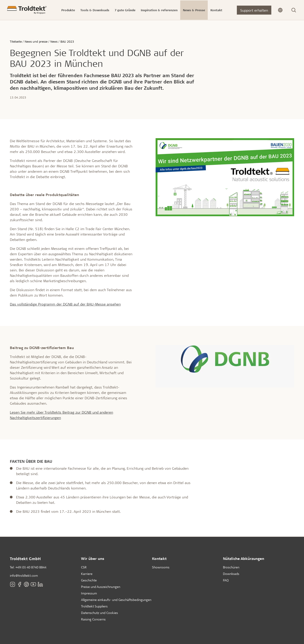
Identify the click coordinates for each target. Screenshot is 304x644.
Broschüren (231, 567)
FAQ (226, 580)
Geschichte (89, 580)
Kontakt (159, 558)
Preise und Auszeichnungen (101, 587)
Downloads (231, 574)
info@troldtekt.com (24, 575)
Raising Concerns (93, 619)
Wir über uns (93, 558)
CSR (84, 567)
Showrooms (161, 567)
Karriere (87, 574)
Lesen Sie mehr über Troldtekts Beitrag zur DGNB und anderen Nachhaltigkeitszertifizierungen (61, 415)
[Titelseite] (27, 10)
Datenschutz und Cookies (100, 613)
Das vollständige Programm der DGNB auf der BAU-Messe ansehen (65, 304)
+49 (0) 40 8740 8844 (31, 567)
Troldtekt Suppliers (94, 606)
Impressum (89, 593)
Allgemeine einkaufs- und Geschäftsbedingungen (116, 600)
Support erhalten (254, 10)
